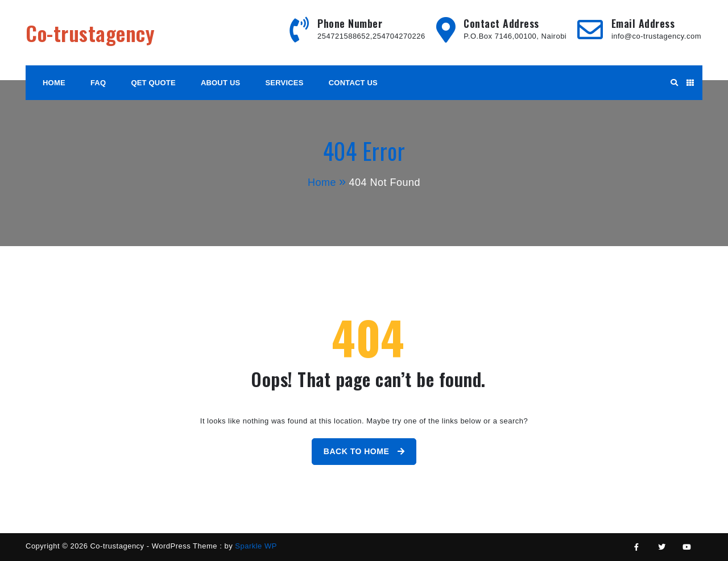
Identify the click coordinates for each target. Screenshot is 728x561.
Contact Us (353, 83)
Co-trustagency (90, 33)
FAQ (98, 83)
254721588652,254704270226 (371, 36)
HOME (54, 83)
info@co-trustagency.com (656, 36)
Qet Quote (153, 83)
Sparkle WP (256, 546)
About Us (221, 83)
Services (285, 83)
